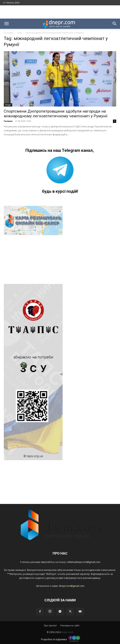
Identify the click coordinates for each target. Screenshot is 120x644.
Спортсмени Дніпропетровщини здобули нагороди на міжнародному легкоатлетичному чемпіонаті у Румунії (56, 114)
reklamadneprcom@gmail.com (84, 562)
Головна (9, 33)
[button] (6, 24)
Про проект (50, 626)
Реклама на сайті (70, 626)
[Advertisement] (60, 12)
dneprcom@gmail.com (72, 586)
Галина (8, 121)
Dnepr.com (67, 632)
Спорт (8, 105)
